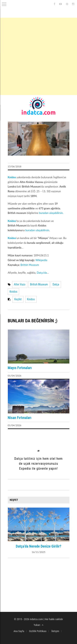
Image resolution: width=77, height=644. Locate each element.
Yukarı (38, 625)
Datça (56, 284)
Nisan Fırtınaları (20, 418)
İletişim (55, 631)
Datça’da (42, 273)
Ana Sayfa (19, 631)
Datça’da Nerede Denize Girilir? (39, 546)
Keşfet (18, 299)
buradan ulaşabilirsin (37, 230)
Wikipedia (41, 260)
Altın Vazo (20, 284)
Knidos (14, 292)
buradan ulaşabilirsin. (51, 213)
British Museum (30, 265)
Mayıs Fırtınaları (20, 368)
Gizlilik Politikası (38, 631)
